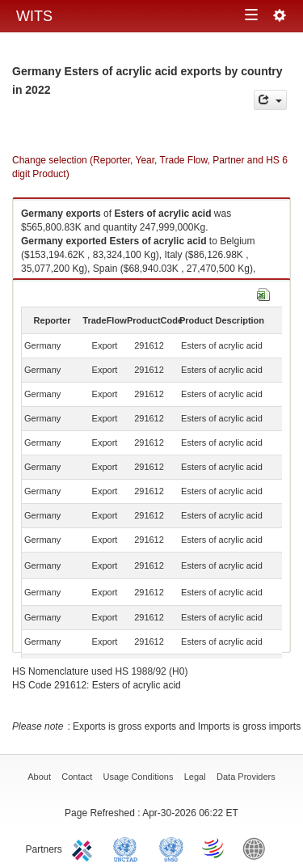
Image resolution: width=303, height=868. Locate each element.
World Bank (258, 848)
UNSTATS (171, 848)
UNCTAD (128, 848)
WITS (34, 16)
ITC (85, 848)
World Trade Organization (214, 848)
